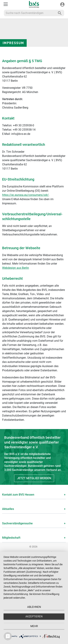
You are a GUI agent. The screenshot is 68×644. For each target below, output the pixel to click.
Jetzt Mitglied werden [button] (34, 478)
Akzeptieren (34, 616)
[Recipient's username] (30, 13)
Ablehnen (34, 607)
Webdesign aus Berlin (16, 268)
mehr (34, 626)
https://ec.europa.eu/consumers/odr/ (25, 195)
